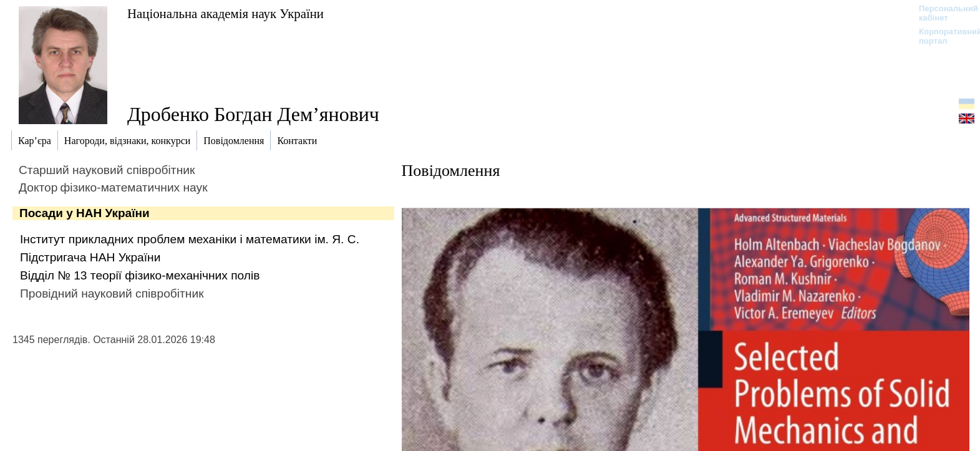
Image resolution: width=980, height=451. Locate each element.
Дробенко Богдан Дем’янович (253, 114)
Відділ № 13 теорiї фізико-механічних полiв (140, 275)
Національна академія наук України (226, 13)
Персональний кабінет (942, 13)
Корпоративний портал (942, 36)
